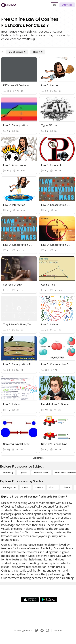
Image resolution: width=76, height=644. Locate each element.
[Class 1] (26, 487)
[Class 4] (66, 487)
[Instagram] (47, 630)
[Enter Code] (67, 5)
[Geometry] (8, 473)
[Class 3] (53, 487)
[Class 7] (38, 52)
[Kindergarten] (9, 487)
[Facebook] (42, 630)
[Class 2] (39, 487)
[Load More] (38, 458)
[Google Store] (49, 600)
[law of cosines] (17, 52)
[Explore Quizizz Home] (9, 5)
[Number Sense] (41, 473)
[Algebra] (23, 473)
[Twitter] (37, 630)
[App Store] (30, 600)
